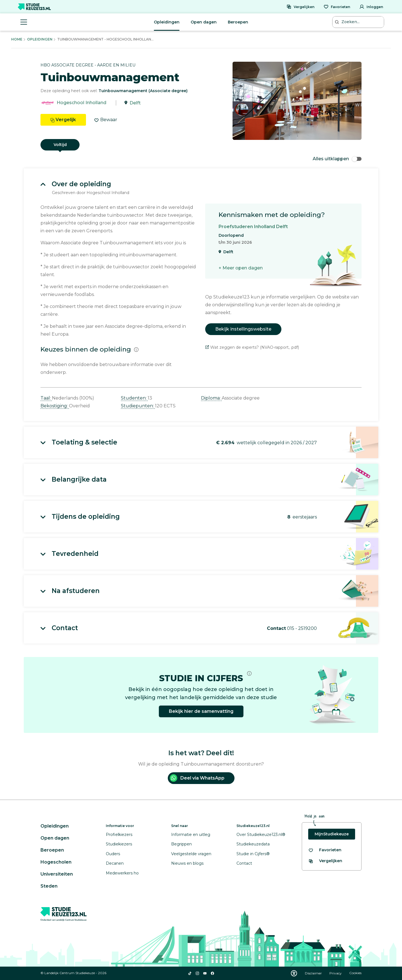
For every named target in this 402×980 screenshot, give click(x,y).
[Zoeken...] (359, 22)
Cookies (355, 973)
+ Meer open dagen (241, 268)
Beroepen (238, 22)
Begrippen (181, 844)
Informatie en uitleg (191, 835)
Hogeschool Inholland (82, 103)
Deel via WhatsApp (197, 778)
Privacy (336, 973)
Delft (135, 103)
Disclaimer (314, 973)
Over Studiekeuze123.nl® (261, 835)
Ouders (113, 854)
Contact (244, 863)
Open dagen (204, 22)
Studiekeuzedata (253, 844)
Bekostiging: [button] (55, 406)
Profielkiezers (119, 835)
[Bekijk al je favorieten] (325, 850)
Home (17, 39)
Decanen (115, 863)
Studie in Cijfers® (253, 854)
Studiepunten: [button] (138, 406)
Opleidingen (167, 22)
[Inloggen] (371, 7)
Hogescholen (56, 862)
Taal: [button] (46, 398)
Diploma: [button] (211, 398)
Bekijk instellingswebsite (243, 329)
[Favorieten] (337, 7)
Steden (49, 886)
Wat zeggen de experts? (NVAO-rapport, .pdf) (252, 347)
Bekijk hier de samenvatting (201, 711)
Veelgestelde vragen (191, 854)
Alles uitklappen (337, 159)
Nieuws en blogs (187, 863)
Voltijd (60, 145)
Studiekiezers (119, 844)
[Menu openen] (24, 22)
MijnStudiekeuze (332, 834)
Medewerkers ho (122, 873)
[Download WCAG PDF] (294, 973)
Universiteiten (57, 874)
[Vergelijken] (300, 7)
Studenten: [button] (134, 398)
